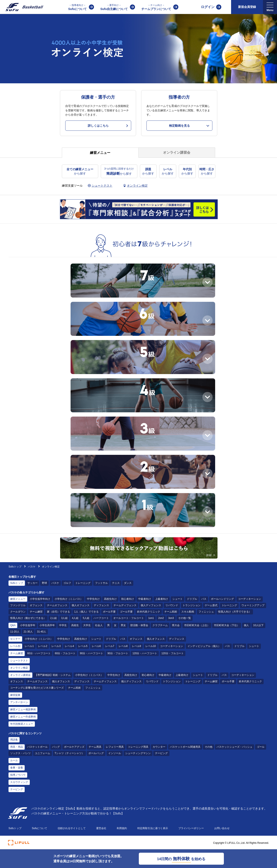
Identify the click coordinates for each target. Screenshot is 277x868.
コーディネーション (250, 599)
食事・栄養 (17, 768)
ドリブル (192, 599)
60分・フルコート (65, 653)
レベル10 (151, 646)
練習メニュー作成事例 (23, 717)
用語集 (14, 740)
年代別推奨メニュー (22, 724)
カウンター (159, 747)
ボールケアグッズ (74, 747)
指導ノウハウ (18, 775)
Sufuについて (77, 7)
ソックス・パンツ (20, 753)
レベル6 (96, 646)
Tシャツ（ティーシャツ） (69, 753)
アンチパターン (19, 702)
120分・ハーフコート (145, 653)
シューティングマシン (138, 753)
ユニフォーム (43, 753)
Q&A (13, 625)
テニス (116, 583)
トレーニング (83, 583)
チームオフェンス (57, 605)
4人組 (75, 618)
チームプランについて (156, 7)
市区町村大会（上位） (197, 625)
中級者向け (145, 599)
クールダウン (18, 612)
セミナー (15, 639)
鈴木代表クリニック (149, 612)
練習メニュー (18, 599)
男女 (123, 625)
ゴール (261, 747)
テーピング (161, 753)
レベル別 (15, 646)
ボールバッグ (96, 753)
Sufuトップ (15, 567)
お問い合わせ (222, 828)
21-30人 (28, 632)
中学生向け (93, 599)
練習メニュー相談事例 (23, 709)
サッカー (33, 583)
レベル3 (56, 646)
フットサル (101, 583)
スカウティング (19, 782)
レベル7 (110, 646)
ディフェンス (101, 605)
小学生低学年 (28, 625)
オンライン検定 (19, 668)
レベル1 (29, 646)
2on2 (161, 618)
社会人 (99, 625)
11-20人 (15, 632)
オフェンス (36, 605)
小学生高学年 (47, 625)
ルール (14, 760)
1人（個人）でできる (86, 612)
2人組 (53, 618)
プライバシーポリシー (191, 828)
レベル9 (137, 646)
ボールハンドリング (222, 599)
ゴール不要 (126, 612)
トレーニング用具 (138, 747)
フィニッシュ (206, 612)
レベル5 (83, 646)
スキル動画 (188, 612)
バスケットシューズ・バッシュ (234, 747)
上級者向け (162, 599)
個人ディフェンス (151, 605)
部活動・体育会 (139, 625)
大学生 (87, 625)
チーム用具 (95, 747)
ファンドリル (18, 605)
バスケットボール (37, 747)
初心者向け (128, 599)
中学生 (63, 625)
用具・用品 (17, 747)
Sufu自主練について (114, 7)
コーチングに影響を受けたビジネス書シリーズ (37, 688)
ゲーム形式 (211, 605)
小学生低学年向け (40, 599)
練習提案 (15, 695)
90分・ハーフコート (92, 653)
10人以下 (258, 625)
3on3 (171, 618)
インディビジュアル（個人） (204, 646)
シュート (178, 599)
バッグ (56, 747)
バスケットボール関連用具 (185, 747)
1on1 (151, 618)
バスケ (32, 567)
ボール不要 (109, 612)
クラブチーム (160, 625)
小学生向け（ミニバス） (69, 599)
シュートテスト (19, 661)
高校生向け (110, 599)
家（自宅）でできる (58, 612)
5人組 (86, 618)
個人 (246, 625)
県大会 (176, 625)
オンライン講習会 (20, 675)
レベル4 (69, 646)
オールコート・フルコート (129, 618)
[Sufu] (22, 7)
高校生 (75, 625)
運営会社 (101, 828)
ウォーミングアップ (253, 605)
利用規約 (122, 828)
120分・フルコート (173, 653)
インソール (115, 753)
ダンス (128, 583)
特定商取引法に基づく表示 (153, 828)
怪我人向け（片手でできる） (235, 612)
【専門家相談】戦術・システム (53, 675)
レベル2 (43, 646)
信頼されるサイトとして (72, 828)
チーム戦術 (171, 612)
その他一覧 (185, 618)
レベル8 (123, 646)
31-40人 (42, 632)
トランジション (192, 605)
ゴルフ (67, 583)
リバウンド (172, 605)
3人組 (64, 618)
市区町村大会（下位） (227, 625)
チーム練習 (36, 612)
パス (204, 599)
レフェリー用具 (115, 747)
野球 (44, 583)
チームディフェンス (125, 605)
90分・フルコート (118, 653)
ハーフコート (101, 618)
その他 (209, 747)
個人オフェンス (81, 605)
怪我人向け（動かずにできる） (28, 618)
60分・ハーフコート (39, 653)
